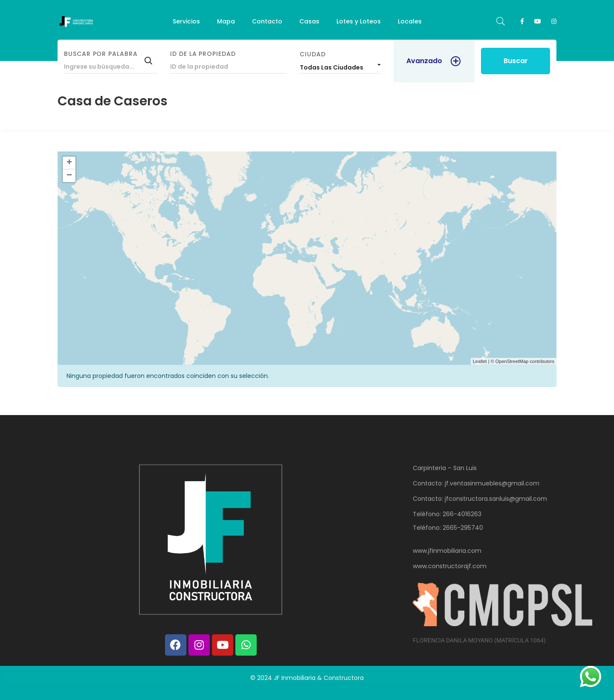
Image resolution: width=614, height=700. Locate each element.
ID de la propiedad (203, 54)
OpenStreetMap (512, 361)
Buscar (516, 61)
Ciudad (313, 54)
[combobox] (340, 65)
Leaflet (480, 361)
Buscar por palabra (101, 54)
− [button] (69, 176)
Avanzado (424, 61)
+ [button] (69, 163)
